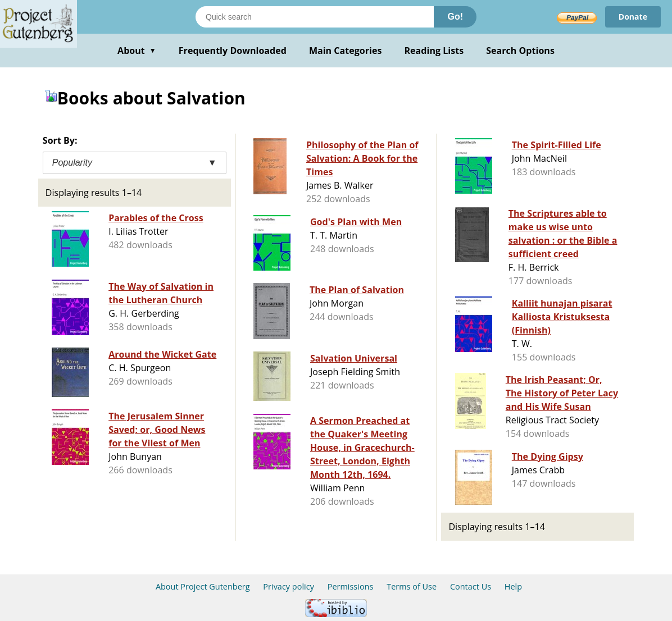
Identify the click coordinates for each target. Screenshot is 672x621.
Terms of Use (412, 586)
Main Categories (346, 51)
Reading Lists (434, 51)
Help (513, 586)
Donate (633, 17)
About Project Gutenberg (203, 586)
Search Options (520, 51)
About (137, 51)
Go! (455, 17)
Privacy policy (289, 586)
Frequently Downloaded (233, 51)
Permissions (351, 586)
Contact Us (471, 586)
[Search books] (315, 17)
